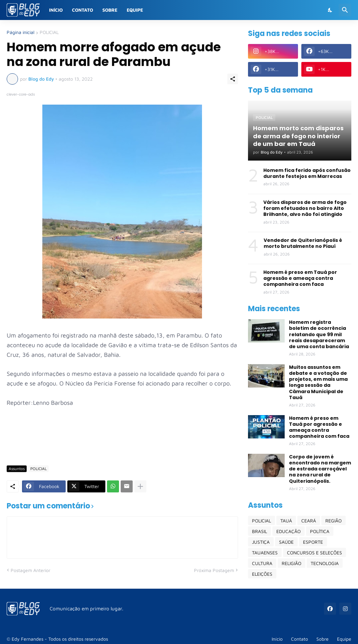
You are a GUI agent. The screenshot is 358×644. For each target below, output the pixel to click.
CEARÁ (309, 521)
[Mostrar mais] (140, 486)
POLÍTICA (320, 531)
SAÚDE (286, 542)
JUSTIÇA (261, 542)
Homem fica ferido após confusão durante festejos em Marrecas (307, 173)
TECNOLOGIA (325, 563)
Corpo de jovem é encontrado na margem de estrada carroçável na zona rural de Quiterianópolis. (320, 469)
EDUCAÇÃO (288, 531)
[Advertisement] (128, 440)
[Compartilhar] (233, 79)
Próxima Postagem (214, 570)
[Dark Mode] (330, 10)
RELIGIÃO (291, 563)
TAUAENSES (265, 553)
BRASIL (259, 531)
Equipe (135, 10)
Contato (82, 10)
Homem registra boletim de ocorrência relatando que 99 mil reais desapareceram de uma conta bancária (319, 334)
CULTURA (262, 563)
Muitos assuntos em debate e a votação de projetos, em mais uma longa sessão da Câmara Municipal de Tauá (318, 382)
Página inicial (20, 32)
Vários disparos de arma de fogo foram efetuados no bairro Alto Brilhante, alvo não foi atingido (305, 208)
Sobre (110, 10)
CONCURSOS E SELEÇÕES (314, 553)
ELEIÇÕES (262, 574)
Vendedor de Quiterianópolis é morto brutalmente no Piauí (303, 243)
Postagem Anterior (30, 570)
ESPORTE (313, 542)
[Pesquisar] (345, 10)
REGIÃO (333, 521)
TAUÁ (286, 521)
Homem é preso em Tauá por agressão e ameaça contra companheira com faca (300, 278)
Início (56, 10)
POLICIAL (49, 32)
